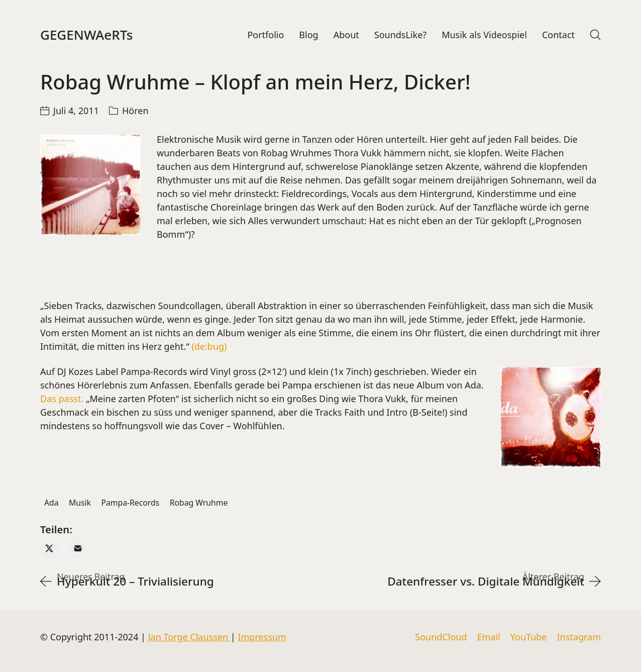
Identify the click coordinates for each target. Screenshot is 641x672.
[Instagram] (579, 637)
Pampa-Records (130, 503)
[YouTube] (529, 637)
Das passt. (62, 399)
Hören (135, 111)
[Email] (78, 549)
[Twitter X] (49, 549)
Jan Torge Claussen (189, 637)
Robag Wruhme (199, 503)
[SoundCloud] (441, 637)
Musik (80, 503)
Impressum (262, 637)
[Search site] (595, 35)
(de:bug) (209, 346)
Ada (51, 503)
